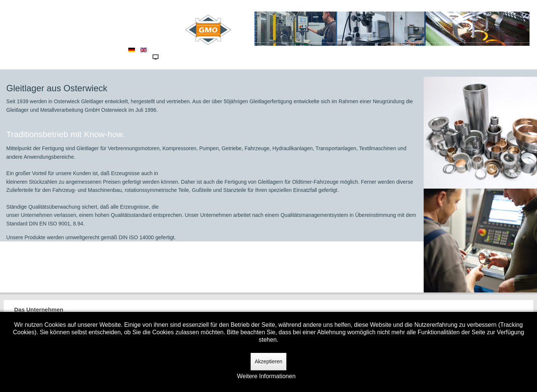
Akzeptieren (268, 361)
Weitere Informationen (266, 376)
